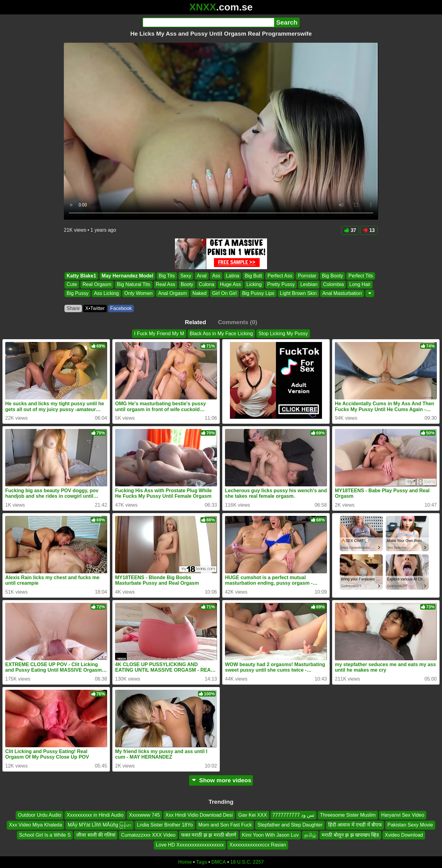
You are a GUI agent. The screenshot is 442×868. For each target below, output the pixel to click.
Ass (216, 276)
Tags (202, 862)
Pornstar (307, 276)
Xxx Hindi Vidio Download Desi (199, 815)
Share (73, 308)
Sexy (186, 276)
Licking (254, 285)
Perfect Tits (361, 276)
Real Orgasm (97, 285)
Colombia (333, 285)
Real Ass (166, 285)
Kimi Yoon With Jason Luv (270, 835)
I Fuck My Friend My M (159, 334)
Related (195, 322)
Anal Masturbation (342, 293)
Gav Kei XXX (252, 815)
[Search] (208, 22)
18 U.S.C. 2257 (247, 862)
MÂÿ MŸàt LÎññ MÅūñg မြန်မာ (99, 825)
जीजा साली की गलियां (96, 835)
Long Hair (360, 285)
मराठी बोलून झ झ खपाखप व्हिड (350, 835)
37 (350, 230)
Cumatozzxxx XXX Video (148, 835)
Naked (200, 293)
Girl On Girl (224, 293)
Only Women (138, 293)
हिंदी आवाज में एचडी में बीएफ (355, 825)
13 (369, 230)
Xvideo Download (404, 835)
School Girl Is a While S (45, 835)
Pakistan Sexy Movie (410, 825)
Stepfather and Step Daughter (290, 825)
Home (185, 862)
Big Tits (167, 276)
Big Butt (253, 276)
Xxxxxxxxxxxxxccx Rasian (258, 845)
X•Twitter (95, 308)
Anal (202, 276)
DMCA (219, 862)
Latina (233, 276)
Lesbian (309, 285)
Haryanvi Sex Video (403, 815)
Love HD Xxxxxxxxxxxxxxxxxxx (190, 845)
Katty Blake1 (81, 276)
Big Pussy (78, 293)
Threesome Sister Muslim (348, 815)
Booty (187, 285)
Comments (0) (238, 322)
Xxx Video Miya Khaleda (35, 825)
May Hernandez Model (127, 276)
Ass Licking (106, 293)
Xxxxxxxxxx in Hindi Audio (95, 815)
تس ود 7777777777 (294, 815)
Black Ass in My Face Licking (221, 334)
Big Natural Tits (134, 285)
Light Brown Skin (298, 293)
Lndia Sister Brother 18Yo (165, 825)
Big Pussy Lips (258, 293)
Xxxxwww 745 (144, 815)
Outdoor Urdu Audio (39, 815)
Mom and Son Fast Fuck (225, 825)
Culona (207, 285)
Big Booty (332, 276)
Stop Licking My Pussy (283, 334)
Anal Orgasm (172, 293)
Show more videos (221, 780)
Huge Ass (230, 285)
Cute (72, 285)
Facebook (121, 308)
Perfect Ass (280, 276)
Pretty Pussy (281, 285)
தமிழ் (310, 835)
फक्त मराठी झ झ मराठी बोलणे (209, 835)
